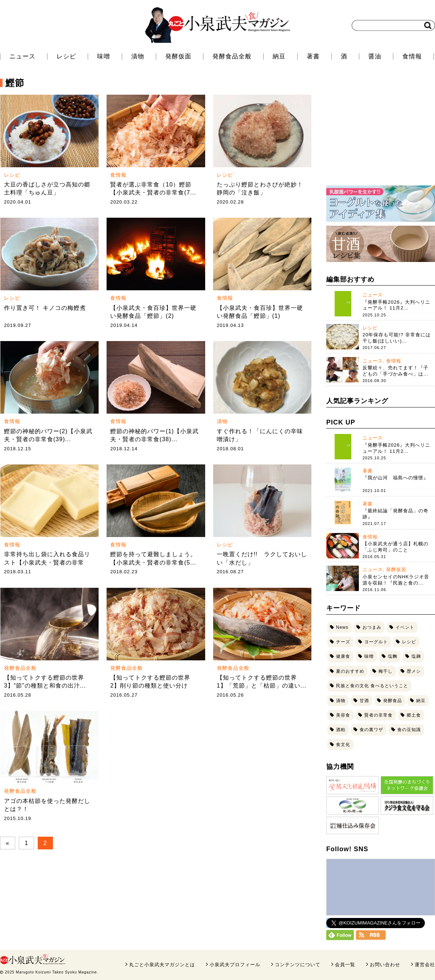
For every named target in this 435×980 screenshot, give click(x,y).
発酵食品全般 (232, 56)
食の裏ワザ (371, 730)
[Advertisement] (381, 132)
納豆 (279, 56)
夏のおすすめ (350, 671)
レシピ (66, 56)
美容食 (343, 715)
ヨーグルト (376, 642)
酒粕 (341, 730)
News (342, 627)
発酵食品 (393, 701)
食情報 (412, 56)
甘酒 (364, 701)
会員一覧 (345, 965)
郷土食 (414, 715)
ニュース (22, 56)
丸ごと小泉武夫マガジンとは (162, 965)
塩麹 (416, 656)
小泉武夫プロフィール (235, 965)
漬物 (138, 56)
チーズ (343, 642)
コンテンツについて (298, 965)
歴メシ (414, 671)
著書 (313, 56)
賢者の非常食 (378, 715)
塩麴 (393, 656)
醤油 (375, 56)
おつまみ (372, 627)
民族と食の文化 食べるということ (372, 686)
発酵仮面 (178, 56)
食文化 (343, 745)
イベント (405, 627)
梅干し (386, 671)
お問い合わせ (385, 965)
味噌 (104, 56)
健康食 (343, 656)
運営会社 (425, 965)
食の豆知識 (409, 730)
